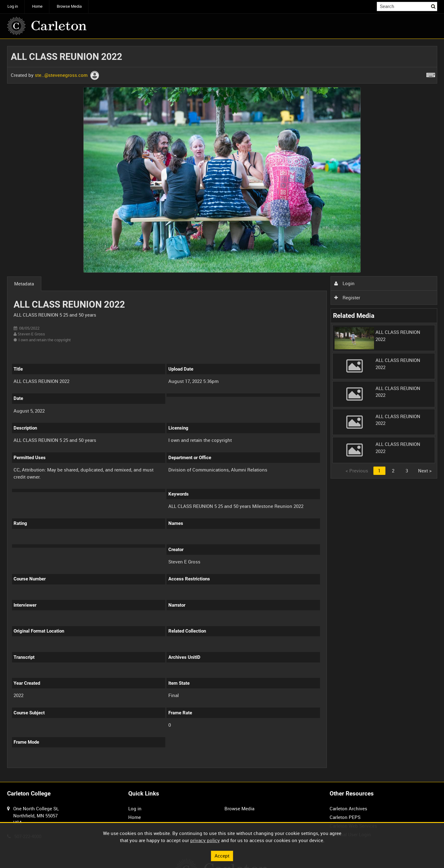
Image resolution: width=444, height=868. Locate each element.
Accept (222, 856)
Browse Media (69, 6)
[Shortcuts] (431, 74)
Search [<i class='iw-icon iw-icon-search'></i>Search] (434, 6)
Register (347, 297)
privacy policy (205, 840)
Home (37, 6)
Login (344, 283)
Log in (13, 6)
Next (425, 471)
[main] (222, 411)
